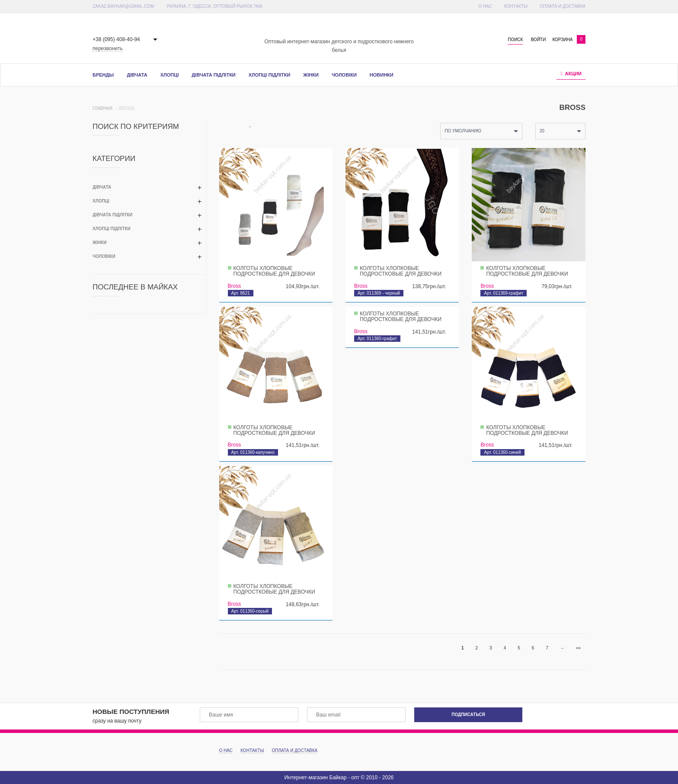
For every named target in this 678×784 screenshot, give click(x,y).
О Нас (485, 6)
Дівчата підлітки (213, 75)
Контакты (516, 6)
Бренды (103, 75)
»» (578, 648)
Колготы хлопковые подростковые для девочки (274, 271)
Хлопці (170, 75)
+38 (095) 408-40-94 (116, 39)
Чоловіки (344, 75)
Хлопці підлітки (270, 75)
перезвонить (108, 48)
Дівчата (137, 75)
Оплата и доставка (563, 6)
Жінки (311, 75)
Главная (102, 108)
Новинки (382, 75)
